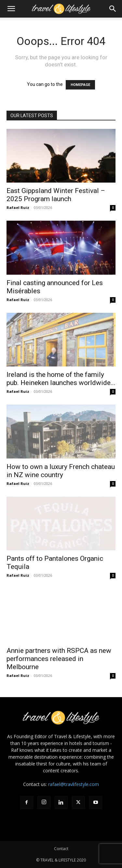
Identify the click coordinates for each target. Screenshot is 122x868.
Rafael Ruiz (18, 207)
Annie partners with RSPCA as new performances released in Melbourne (59, 659)
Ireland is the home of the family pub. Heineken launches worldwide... (61, 379)
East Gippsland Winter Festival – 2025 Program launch (56, 195)
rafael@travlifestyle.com (74, 784)
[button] (11, 9)
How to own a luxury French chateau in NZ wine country (61, 471)
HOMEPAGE (80, 85)
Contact (61, 849)
